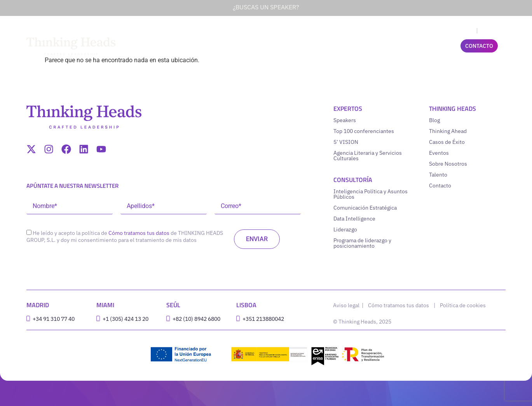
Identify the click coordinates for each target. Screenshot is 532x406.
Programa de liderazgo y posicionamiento (362, 243)
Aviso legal (347, 305)
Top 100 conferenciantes (364, 131)
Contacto (440, 185)
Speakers (345, 120)
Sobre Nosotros (448, 164)
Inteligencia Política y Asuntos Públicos (371, 194)
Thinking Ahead (448, 131)
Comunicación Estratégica (365, 208)
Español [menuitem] (490, 31)
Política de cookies (463, 305)
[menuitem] (466, 31)
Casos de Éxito (447, 142)
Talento (438, 175)
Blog (434, 120)
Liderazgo (345, 229)
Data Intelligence (354, 219)
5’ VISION (346, 142)
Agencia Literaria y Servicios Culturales (368, 156)
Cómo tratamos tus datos (139, 233)
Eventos (439, 153)
